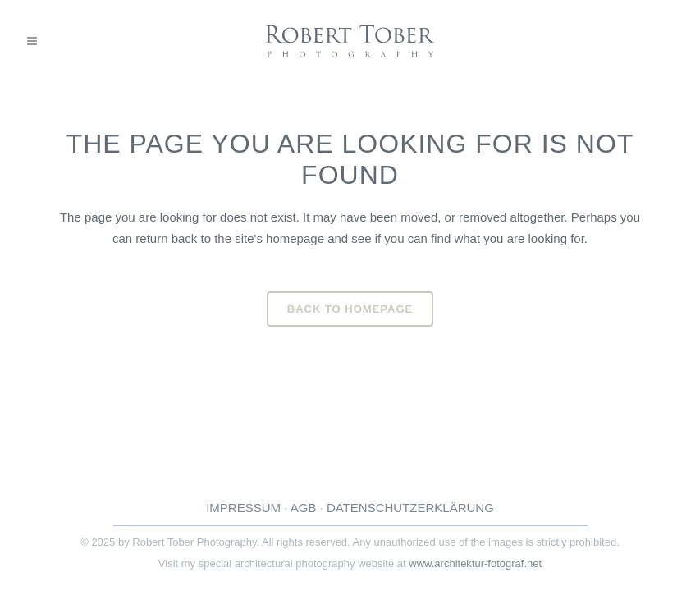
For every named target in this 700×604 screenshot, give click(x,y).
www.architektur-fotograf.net (475, 563)
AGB (304, 508)
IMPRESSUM (243, 508)
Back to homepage (350, 309)
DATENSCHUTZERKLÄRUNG (410, 508)
